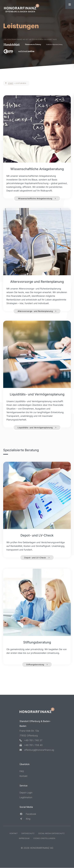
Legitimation (26, 797)
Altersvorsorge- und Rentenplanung (35, 311)
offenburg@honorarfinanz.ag (37, 750)
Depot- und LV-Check (35, 558)
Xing (25, 819)
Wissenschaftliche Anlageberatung (35, 198)
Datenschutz (28, 833)
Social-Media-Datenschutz (51, 833)
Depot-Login (26, 793)
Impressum (24, 838)
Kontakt (23, 776)
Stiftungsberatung (35, 665)
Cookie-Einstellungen (44, 838)
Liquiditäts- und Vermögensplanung (35, 427)
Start (11, 83)
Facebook (28, 814)
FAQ (22, 771)
